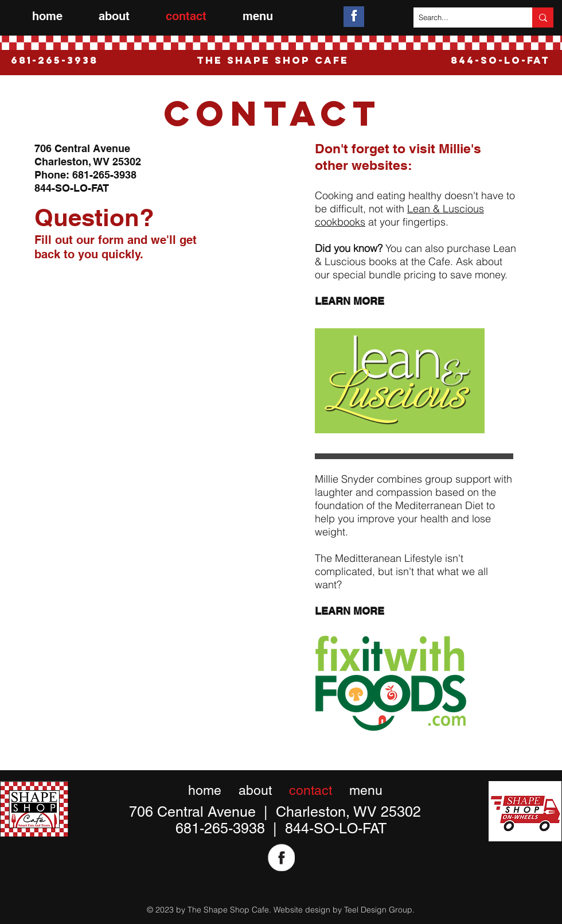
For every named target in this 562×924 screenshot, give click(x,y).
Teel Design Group (378, 910)
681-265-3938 (104, 175)
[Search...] (463, 18)
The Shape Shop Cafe (273, 60)
